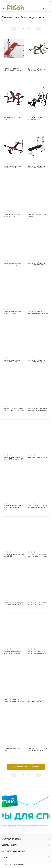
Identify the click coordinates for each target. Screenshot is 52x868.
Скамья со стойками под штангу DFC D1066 (12, 361)
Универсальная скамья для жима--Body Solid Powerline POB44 (13, 604)
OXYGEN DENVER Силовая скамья (38, 216)
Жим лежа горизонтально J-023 (38, 458)
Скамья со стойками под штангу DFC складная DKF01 (14, 458)
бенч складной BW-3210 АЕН (12, 118)
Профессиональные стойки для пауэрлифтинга (38, 604)
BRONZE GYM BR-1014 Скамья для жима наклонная (14, 701)
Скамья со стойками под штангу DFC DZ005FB (37, 264)
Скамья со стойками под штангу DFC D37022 (37, 70)
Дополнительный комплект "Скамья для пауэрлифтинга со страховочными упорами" (38, 410)
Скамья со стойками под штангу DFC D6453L (37, 361)
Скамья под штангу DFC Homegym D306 (12, 216)
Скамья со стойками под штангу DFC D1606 (12, 313)
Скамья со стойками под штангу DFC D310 (12, 167)
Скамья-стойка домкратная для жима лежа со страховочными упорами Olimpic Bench (37, 701)
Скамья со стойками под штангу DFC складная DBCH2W (37, 167)
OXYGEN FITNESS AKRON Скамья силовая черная (37, 749)
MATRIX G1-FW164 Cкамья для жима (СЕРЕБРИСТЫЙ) (14, 410)
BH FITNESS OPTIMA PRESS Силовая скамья (12, 70)
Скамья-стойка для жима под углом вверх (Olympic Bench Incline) (37, 555)
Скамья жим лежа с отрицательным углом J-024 (38, 313)
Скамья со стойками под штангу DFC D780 (37, 118)
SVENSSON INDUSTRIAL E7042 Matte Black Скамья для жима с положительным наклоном (38, 652)
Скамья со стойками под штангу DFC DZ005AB (12, 507)
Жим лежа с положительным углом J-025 (14, 555)
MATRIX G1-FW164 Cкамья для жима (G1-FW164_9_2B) (38, 507)
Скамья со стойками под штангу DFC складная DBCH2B (12, 264)
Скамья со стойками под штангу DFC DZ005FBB (12, 652)
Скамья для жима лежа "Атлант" (12, 749)
